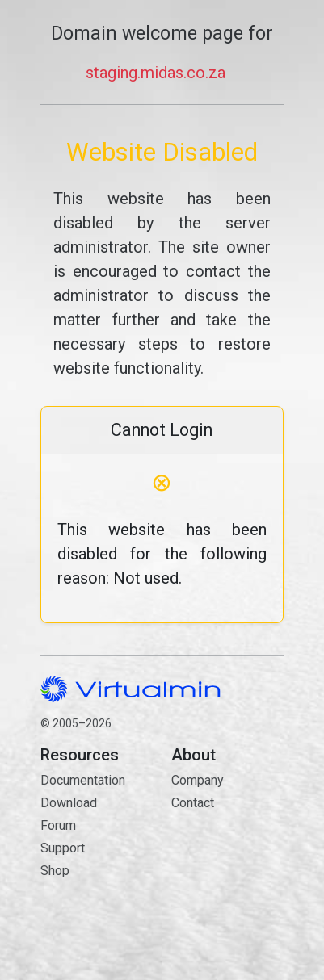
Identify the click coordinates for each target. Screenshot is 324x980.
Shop (55, 871)
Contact (227, 860)
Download (69, 803)
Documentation (83, 780)
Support (63, 848)
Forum (58, 825)
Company (198, 780)
